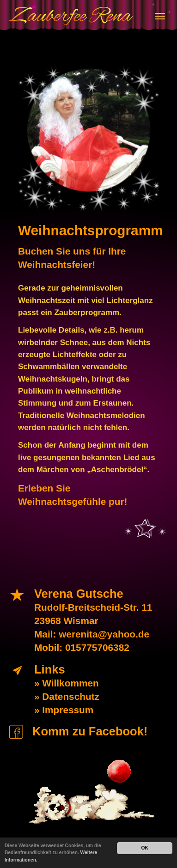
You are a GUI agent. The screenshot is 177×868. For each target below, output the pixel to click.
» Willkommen (67, 683)
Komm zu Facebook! (90, 731)
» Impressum (64, 710)
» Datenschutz (67, 696)
